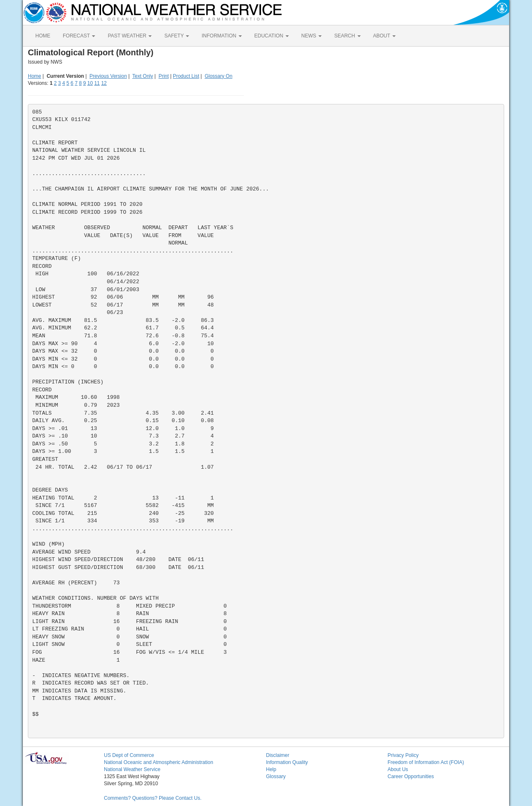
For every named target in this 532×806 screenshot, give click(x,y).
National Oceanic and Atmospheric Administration (159, 762)
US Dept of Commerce (129, 755)
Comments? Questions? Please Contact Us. (153, 798)
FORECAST (79, 36)
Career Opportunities (411, 776)
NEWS (312, 36)
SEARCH (347, 36)
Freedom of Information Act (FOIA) (426, 762)
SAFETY (177, 36)
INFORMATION (222, 36)
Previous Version (108, 76)
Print (164, 76)
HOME (43, 36)
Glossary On (218, 76)
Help (271, 769)
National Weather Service (132, 769)
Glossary (276, 776)
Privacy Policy (403, 755)
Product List (186, 76)
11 (97, 83)
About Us (398, 769)
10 (90, 83)
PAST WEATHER (130, 36)
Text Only (143, 76)
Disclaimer (278, 755)
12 (104, 83)
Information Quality (287, 762)
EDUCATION (272, 36)
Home (34, 76)
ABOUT (384, 36)
